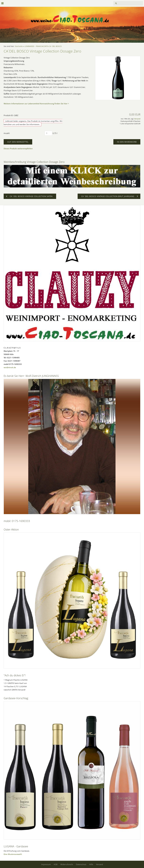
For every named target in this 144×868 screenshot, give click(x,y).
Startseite (19, 46)
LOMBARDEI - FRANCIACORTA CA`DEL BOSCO (43, 46)
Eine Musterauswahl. (13, 854)
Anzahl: (7, 133)
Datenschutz (81, 864)
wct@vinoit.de (10, 367)
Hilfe (91, 864)
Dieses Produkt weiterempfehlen (18, 149)
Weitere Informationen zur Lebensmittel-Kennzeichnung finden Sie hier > (36, 104)
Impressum (46, 864)
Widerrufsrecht (67, 864)
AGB (56, 864)
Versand (137, 119)
